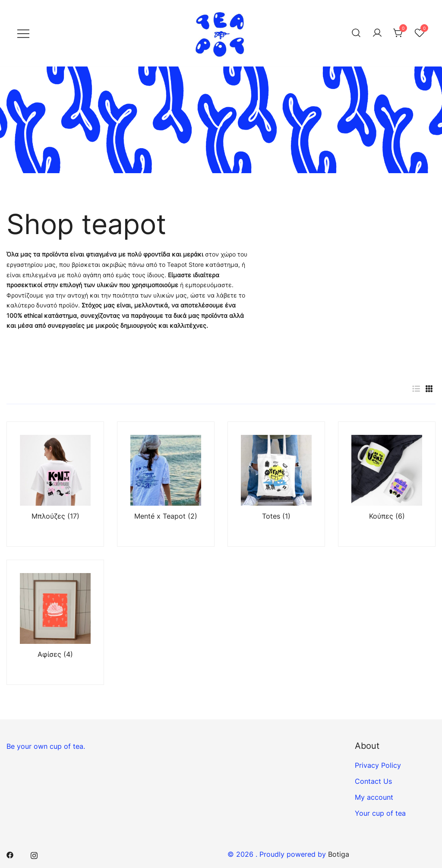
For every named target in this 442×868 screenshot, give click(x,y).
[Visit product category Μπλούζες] (55, 484)
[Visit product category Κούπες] (387, 484)
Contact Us (373, 781)
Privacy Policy (378, 765)
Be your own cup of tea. (46, 746)
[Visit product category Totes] (276, 484)
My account (374, 797)
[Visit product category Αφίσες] (55, 622)
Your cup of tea (380, 813)
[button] (416, 389)
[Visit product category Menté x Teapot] (166, 484)
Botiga (339, 854)
